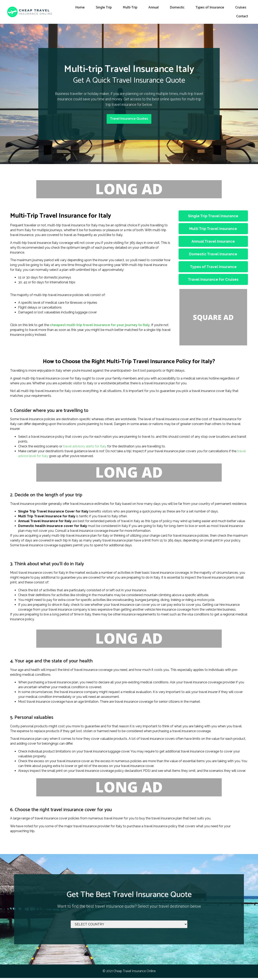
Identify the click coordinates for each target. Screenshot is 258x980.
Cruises (241, 7)
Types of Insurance (210, 7)
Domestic (177, 7)
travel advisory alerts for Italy (85, 448)
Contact (242, 16)
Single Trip (104, 7)
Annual (153, 7)
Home (80, 7)
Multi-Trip (130, 7)
